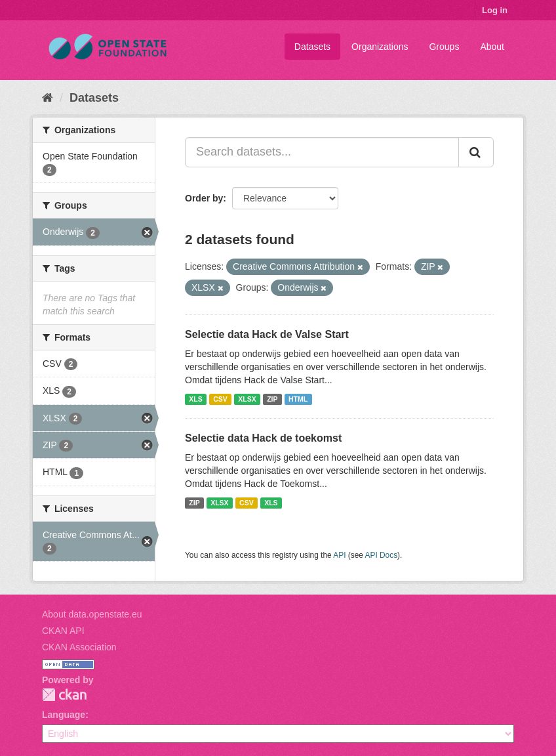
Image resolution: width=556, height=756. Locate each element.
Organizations (380, 47)
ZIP (272, 399)
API (339, 555)
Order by (204, 198)
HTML (298, 399)
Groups (444, 47)
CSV (220, 399)
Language (64, 715)
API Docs (382, 555)
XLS (195, 399)
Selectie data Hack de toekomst (263, 438)
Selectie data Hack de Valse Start (267, 334)
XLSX (247, 399)
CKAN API (63, 631)
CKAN (64, 695)
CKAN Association (79, 647)
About (492, 47)
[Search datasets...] (322, 152)
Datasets (312, 47)
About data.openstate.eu (92, 614)
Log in (495, 10)
